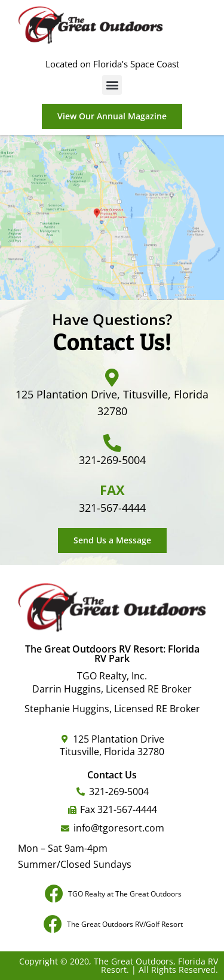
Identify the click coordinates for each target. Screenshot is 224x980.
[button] (112, 85)
